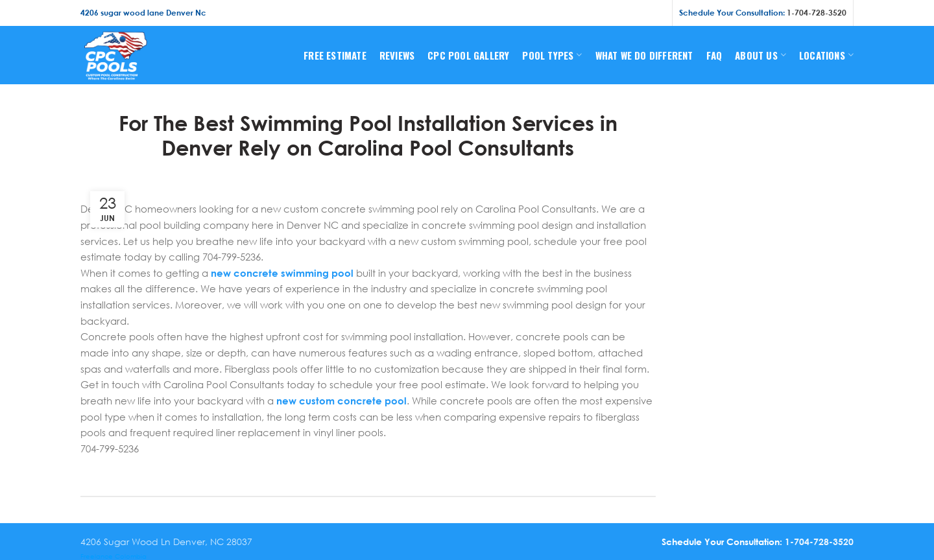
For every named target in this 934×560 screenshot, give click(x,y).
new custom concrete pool (341, 401)
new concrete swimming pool (282, 273)
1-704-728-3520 (817, 13)
